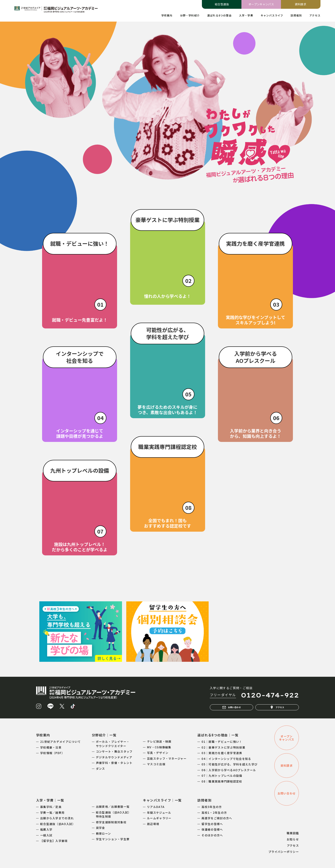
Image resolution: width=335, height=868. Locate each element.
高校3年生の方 (212, 807)
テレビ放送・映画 (159, 741)
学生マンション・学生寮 (113, 839)
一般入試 (46, 835)
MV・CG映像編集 (159, 747)
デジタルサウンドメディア (114, 757)
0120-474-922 (270, 695)
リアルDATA (156, 807)
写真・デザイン (158, 753)
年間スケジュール (159, 813)
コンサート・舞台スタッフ (114, 751)
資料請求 (301, 4)
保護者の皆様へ (212, 829)
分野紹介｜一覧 (104, 735)
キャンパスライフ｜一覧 (162, 800)
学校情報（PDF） (52, 753)
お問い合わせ (232, 707)
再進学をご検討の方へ (217, 818)
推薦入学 (46, 829)
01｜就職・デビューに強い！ (222, 742)
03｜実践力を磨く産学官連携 (222, 753)
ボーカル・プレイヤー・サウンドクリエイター (113, 744)
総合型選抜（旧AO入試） (58, 824)
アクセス (277, 707)
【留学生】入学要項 (54, 841)
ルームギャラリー (159, 818)
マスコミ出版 (156, 764)
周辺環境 (153, 824)
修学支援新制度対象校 (111, 822)
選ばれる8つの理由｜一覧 (218, 735)
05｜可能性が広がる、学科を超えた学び (229, 764)
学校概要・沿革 (51, 747)
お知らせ (293, 839)
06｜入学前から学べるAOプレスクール (229, 770)
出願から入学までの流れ (57, 818)
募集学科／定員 (51, 807)
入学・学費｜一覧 (50, 800)
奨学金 (101, 828)
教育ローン (104, 833)
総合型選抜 (222, 4)
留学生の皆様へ (212, 824)
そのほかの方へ (212, 835)
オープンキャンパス (261, 4)
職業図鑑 (293, 833)
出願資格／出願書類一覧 (113, 807)
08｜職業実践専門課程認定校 (222, 781)
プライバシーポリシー (284, 852)
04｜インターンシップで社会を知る (226, 759)
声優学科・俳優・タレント (114, 763)
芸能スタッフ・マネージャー (167, 758)
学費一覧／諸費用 (52, 813)
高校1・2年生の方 (214, 813)
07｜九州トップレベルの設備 (222, 776)
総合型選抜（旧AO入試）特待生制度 (114, 814)
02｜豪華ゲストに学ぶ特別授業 (223, 747)
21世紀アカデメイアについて (60, 742)
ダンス (101, 769)
